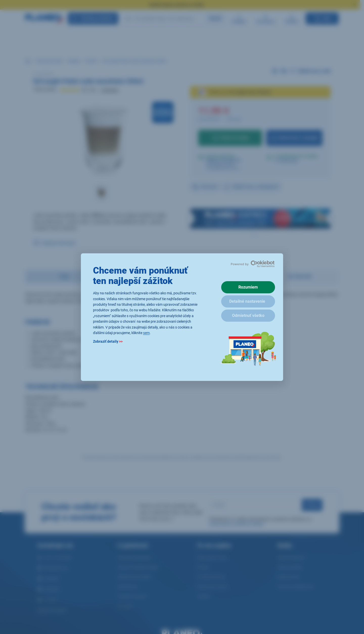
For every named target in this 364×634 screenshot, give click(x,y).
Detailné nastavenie (247, 301)
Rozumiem (248, 287)
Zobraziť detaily (108, 341)
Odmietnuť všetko (248, 315)
